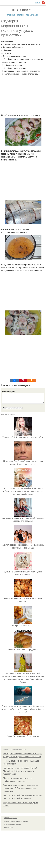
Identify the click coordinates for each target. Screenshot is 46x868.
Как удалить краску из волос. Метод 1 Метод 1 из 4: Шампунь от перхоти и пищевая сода (20, 771)
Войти (38, 3)
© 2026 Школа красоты (10, 818)
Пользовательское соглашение (19, 821)
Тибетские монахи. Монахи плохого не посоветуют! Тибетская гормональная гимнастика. (21, 788)
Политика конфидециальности (12, 824)
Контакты (6, 821)
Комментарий (9, 392)
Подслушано (32, 15)
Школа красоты (23, 10)
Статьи (20, 15)
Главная (11, 15)
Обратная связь (8, 827)
